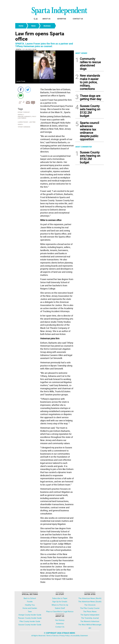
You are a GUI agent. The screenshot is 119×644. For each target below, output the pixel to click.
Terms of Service (52, 636)
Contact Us (78, 19)
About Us (46, 19)
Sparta (18, 49)
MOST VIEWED (81, 53)
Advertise (62, 19)
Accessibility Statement (79, 636)
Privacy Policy (65, 636)
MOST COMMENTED (84, 147)
